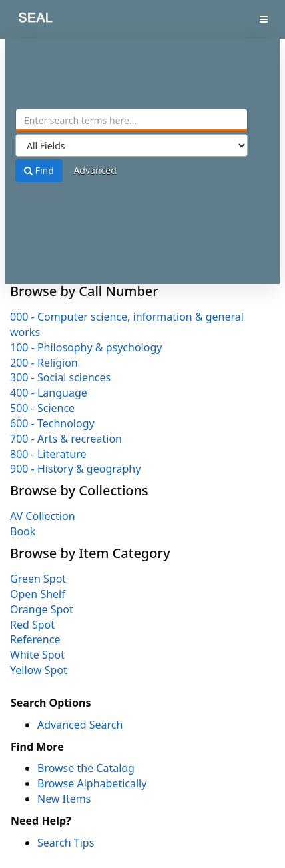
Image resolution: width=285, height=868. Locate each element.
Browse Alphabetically (92, 783)
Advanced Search (80, 725)
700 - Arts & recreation (66, 439)
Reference (35, 639)
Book (23, 531)
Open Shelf (38, 594)
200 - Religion (44, 363)
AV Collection (43, 516)
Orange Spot (42, 609)
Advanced (95, 170)
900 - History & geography (75, 469)
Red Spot (32, 625)
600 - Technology (52, 423)
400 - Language (49, 393)
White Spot (37, 655)
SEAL (26, 20)
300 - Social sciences (60, 377)
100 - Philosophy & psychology (86, 347)
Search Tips (66, 843)
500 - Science (42, 408)
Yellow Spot (39, 670)
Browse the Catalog (86, 768)
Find (39, 170)
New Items (64, 799)
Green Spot (38, 579)
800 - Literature (48, 454)
